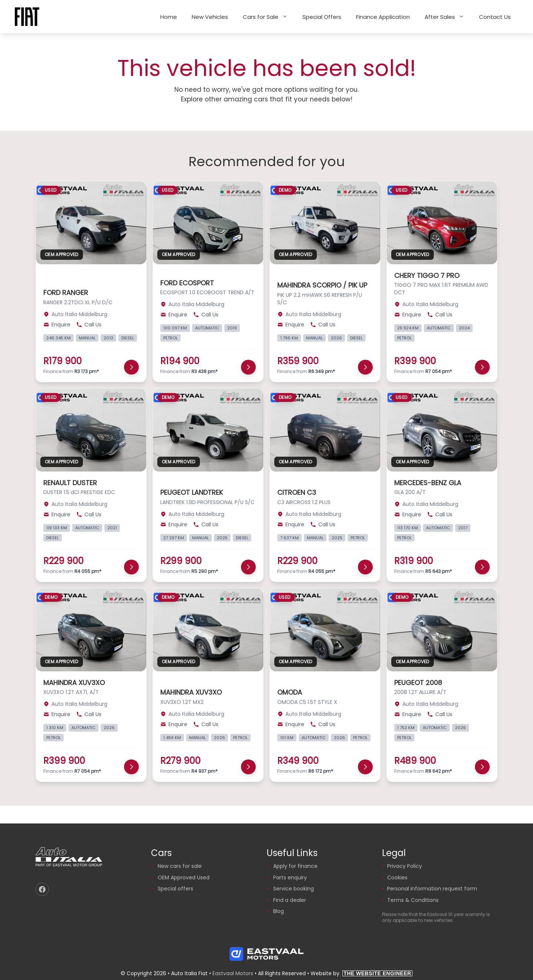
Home (169, 17)
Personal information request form (432, 889)
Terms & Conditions (413, 900)
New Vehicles (210, 17)
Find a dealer (290, 900)
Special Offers (322, 17)
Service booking (294, 889)
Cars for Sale (269, 17)
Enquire (57, 325)
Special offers (175, 889)
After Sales (448, 17)
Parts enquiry (290, 877)
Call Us (89, 325)
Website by (361, 973)
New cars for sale (180, 866)
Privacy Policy (405, 866)
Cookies (397, 877)
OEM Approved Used (184, 877)
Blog (279, 911)
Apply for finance (295, 866)
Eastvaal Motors (233, 973)
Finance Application (383, 17)
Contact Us (495, 17)
